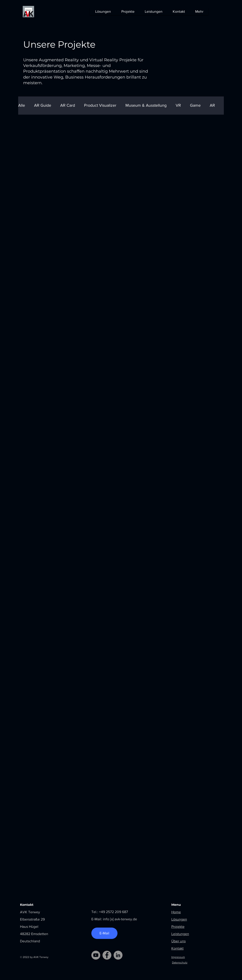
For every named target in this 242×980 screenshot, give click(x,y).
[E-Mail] (104, 933)
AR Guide (43, 105)
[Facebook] (107, 955)
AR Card (68, 105)
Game (195, 105)
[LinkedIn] (118, 955)
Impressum (178, 957)
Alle (22, 105)
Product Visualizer (100, 105)
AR (212, 105)
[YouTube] (96, 955)
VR (178, 105)
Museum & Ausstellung (146, 105)
